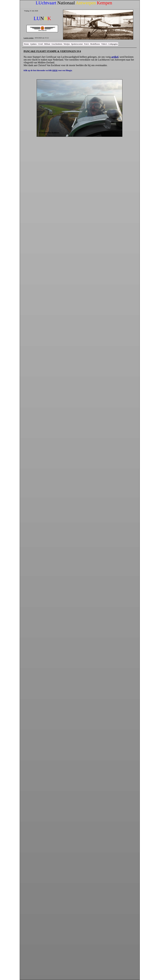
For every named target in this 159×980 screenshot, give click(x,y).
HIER (55, 70)
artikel (115, 57)
